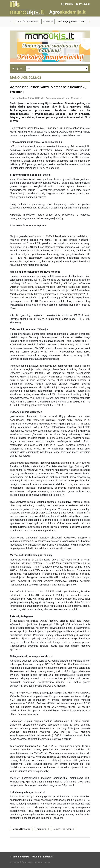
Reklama (36, 857)
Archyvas (17, 68)
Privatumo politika (20, 857)
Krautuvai (42, 829)
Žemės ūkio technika (64, 829)
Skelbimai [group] (48, 22)
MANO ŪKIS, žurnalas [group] (27, 22)
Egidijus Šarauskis (21, 829)
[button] (11, 22)
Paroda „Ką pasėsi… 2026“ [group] (72, 22)
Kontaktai (48, 857)
